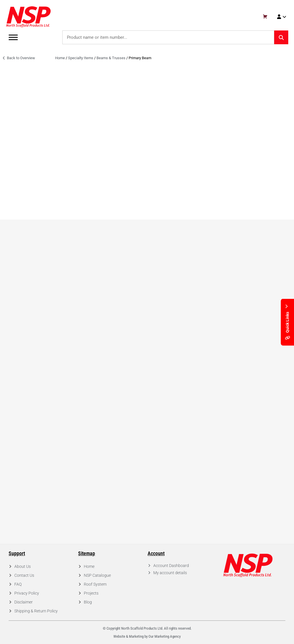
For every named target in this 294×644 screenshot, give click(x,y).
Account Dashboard (171, 566)
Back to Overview (19, 58)
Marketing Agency (168, 636)
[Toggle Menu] (13, 37)
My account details (170, 573)
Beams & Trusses (111, 58)
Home (60, 58)
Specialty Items (81, 58)
